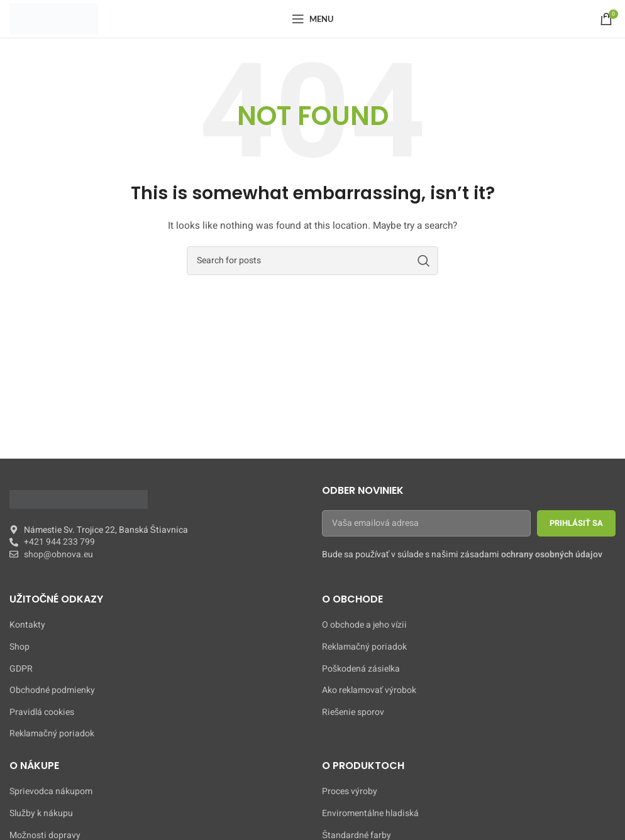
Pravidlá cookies (42, 712)
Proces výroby (350, 792)
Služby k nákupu (41, 814)
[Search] (312, 261)
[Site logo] (54, 19)
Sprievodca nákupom (51, 792)
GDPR (21, 669)
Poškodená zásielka (361, 669)
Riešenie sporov (353, 712)
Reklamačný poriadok (52, 734)
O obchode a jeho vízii (364, 625)
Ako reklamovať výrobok (369, 690)
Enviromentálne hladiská (370, 814)
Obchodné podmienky (52, 690)
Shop (19, 647)
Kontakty (27, 625)
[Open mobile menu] (312, 19)
